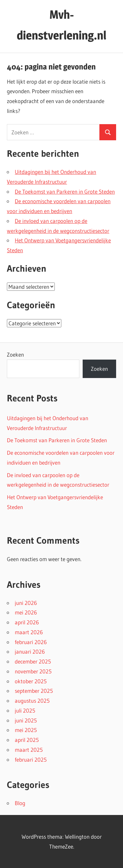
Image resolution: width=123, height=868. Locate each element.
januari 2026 (30, 651)
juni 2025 (26, 720)
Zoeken (15, 354)
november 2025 (33, 671)
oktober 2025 (31, 681)
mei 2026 (26, 612)
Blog (20, 803)
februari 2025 (31, 759)
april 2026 (27, 622)
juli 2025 (25, 710)
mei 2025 (26, 730)
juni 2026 (26, 603)
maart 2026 (29, 632)
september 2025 (34, 691)
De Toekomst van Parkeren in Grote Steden (65, 191)
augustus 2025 (32, 701)
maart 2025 (29, 750)
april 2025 (27, 740)
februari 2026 (31, 642)
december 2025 (33, 661)
